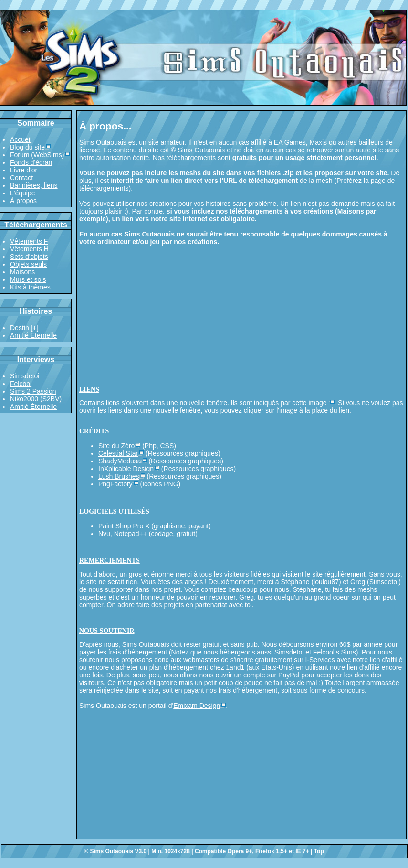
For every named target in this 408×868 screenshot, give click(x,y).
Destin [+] (24, 328)
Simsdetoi (25, 376)
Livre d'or (24, 170)
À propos (23, 201)
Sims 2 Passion (33, 391)
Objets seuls (28, 264)
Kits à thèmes (30, 287)
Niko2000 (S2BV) (36, 399)
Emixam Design (197, 706)
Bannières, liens (34, 185)
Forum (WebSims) (37, 155)
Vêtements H (29, 249)
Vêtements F (29, 241)
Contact (21, 178)
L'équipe (23, 193)
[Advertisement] (241, 313)
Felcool (21, 384)
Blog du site (27, 147)
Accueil (21, 139)
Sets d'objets (29, 257)
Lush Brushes (119, 476)
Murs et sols (28, 279)
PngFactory (115, 484)
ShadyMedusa (120, 461)
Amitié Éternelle (33, 335)
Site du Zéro (116, 446)
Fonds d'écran (31, 162)
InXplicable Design (126, 469)
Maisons (22, 272)
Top (319, 851)
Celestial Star (118, 453)
